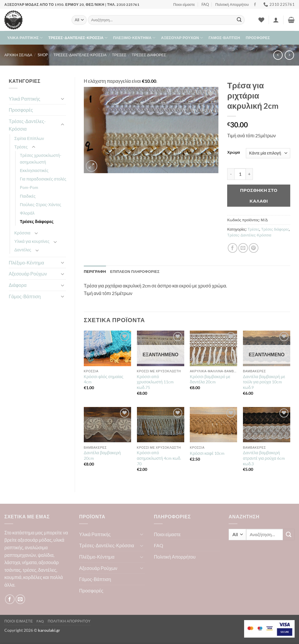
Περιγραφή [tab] (95, 271)
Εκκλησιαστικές (34, 170)
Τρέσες (119, 55)
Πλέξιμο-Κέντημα (134, 38)
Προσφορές (258, 38)
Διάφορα (18, 285)
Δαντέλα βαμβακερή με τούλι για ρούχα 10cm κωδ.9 (264, 382)
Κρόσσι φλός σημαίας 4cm (104, 379)
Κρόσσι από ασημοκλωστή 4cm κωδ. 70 (159, 458)
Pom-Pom (29, 187)
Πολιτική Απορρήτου (232, 4)
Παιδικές (28, 196)
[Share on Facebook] (233, 248)
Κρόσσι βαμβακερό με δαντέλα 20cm (210, 379)
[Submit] (239, 20)
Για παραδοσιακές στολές (43, 179)
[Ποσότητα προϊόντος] (240, 174)
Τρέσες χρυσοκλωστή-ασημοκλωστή (41, 159)
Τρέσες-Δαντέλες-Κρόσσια (78, 38)
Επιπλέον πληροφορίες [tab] (135, 271)
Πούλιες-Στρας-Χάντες (41, 205)
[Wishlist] (261, 20)
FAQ (205, 4)
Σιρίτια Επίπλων (29, 138)
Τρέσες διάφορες (149, 55)
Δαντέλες (23, 250)
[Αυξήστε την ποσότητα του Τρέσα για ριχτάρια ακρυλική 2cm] (249, 174)
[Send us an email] (20, 599)
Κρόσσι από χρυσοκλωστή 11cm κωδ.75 (155, 382)
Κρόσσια (22, 233)
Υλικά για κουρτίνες (32, 241)
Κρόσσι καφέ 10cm (207, 453)
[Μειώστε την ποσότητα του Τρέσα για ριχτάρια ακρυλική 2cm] (231, 174)
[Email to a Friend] (243, 248)
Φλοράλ (27, 213)
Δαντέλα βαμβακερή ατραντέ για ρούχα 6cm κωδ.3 (264, 458)
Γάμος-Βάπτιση (224, 38)
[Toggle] (62, 99)
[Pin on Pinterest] (254, 248)
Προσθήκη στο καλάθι (259, 195)
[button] (276, 20)
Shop (43, 55)
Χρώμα (233, 152)
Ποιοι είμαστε (184, 4)
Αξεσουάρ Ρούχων (182, 38)
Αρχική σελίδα (18, 55)
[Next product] (278, 55)
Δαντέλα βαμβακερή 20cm (102, 455)
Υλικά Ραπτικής (25, 38)
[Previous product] (289, 55)
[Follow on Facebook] (255, 5)
